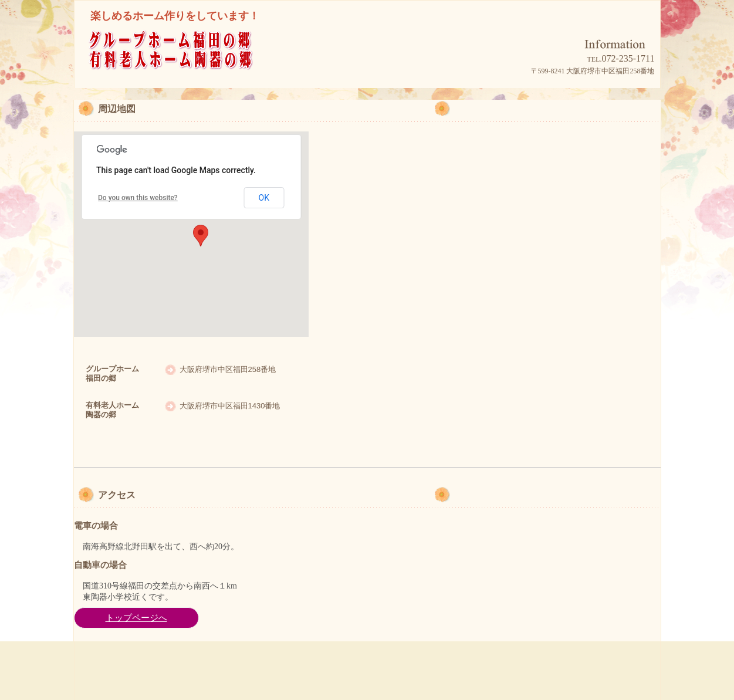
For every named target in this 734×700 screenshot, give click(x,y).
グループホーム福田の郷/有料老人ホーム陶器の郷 (192, 65)
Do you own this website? (138, 198)
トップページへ (136, 618)
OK (264, 198)
